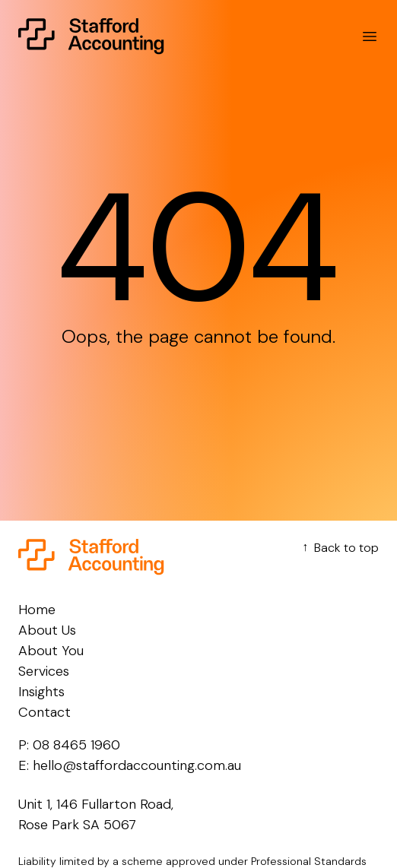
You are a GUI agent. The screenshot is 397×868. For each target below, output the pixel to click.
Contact (44, 712)
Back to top (339, 548)
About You (51, 651)
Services (44, 671)
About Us (47, 630)
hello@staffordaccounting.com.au (137, 765)
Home (37, 610)
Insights (41, 692)
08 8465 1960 (76, 745)
